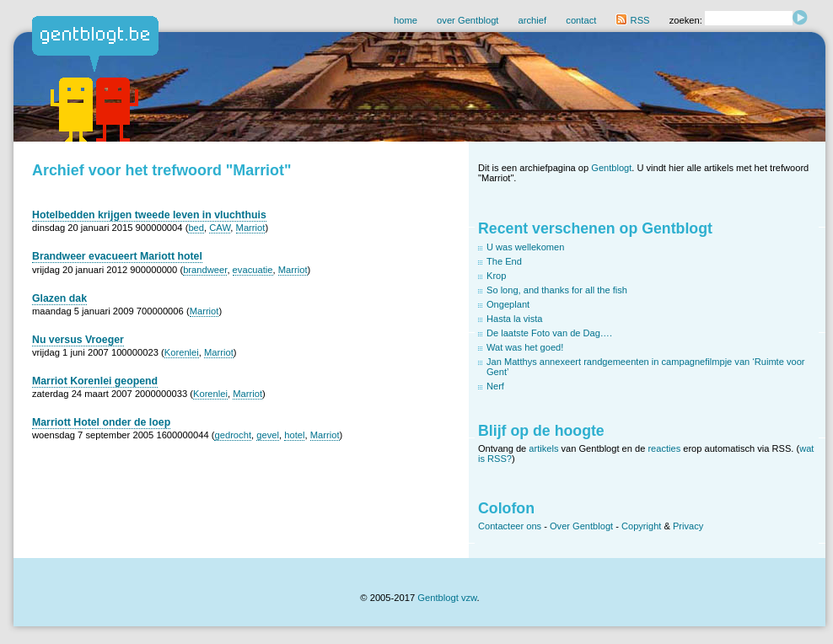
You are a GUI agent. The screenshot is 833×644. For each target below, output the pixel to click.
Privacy (688, 526)
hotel (294, 435)
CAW (220, 228)
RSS (632, 20)
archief (533, 20)
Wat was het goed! (525, 347)
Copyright (641, 526)
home (406, 20)
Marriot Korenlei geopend (95, 381)
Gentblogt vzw (447, 598)
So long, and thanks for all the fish (557, 290)
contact (581, 20)
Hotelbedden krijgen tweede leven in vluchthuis (149, 215)
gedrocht (233, 435)
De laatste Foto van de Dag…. (549, 333)
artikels (543, 448)
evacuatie (253, 270)
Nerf (495, 386)
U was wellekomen (525, 247)
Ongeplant (508, 304)
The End (504, 261)
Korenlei (182, 352)
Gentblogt (611, 168)
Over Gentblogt (581, 526)
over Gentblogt (468, 20)
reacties (664, 448)
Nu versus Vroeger (78, 340)
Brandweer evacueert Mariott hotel (117, 256)
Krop (496, 276)
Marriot (251, 228)
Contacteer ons (510, 526)
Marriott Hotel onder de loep (101, 422)
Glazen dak (59, 298)
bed (196, 228)
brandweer (205, 270)
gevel (268, 435)
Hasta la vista (515, 319)
